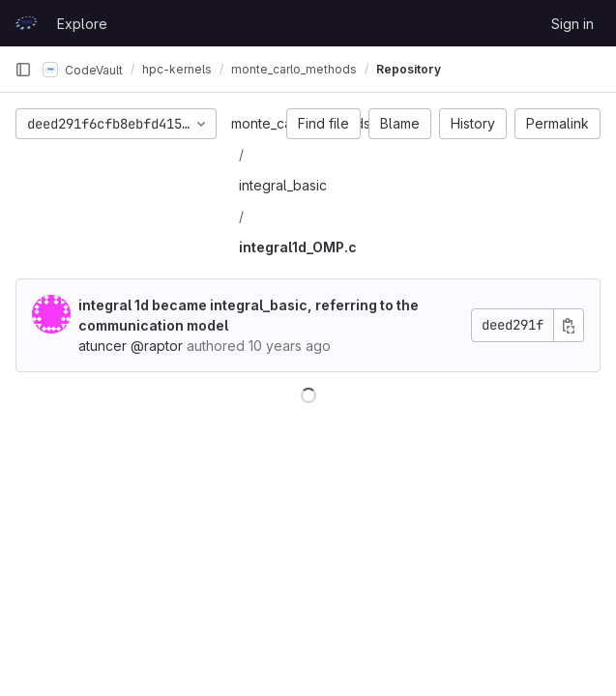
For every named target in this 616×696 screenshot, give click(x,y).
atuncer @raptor (131, 346)
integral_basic (283, 185)
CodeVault (83, 70)
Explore (82, 24)
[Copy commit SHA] (569, 325)
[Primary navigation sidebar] (23, 70)
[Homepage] (26, 23)
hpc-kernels (177, 69)
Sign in (572, 24)
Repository (409, 69)
